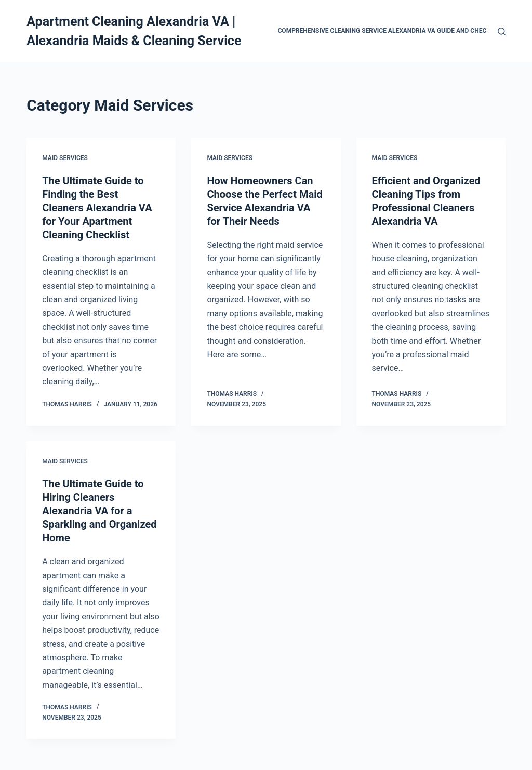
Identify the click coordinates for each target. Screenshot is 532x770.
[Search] (502, 31)
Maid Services (65, 158)
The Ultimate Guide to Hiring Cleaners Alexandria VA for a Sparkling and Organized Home (99, 511)
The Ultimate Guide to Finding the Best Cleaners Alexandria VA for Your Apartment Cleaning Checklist (97, 208)
